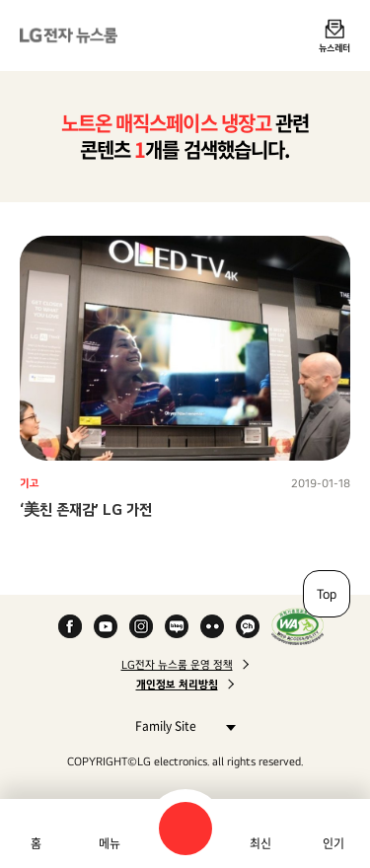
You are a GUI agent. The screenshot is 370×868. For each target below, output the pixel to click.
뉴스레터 (334, 47)
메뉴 (110, 843)
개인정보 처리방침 (177, 685)
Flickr (212, 626)
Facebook (70, 626)
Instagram (141, 626)
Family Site (180, 725)
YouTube (106, 626)
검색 (185, 829)
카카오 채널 (248, 626)
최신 (260, 843)
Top (327, 594)
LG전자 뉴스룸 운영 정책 (177, 665)
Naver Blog (177, 626)
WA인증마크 (297, 626)
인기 (333, 843)
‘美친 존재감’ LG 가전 (86, 509)
